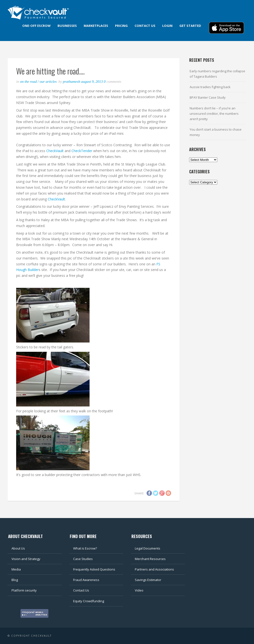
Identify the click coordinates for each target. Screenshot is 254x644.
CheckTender (82, 151)
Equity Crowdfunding (89, 601)
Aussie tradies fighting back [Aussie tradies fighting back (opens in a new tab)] (210, 87)
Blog (15, 580)
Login (167, 26)
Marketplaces (96, 26)
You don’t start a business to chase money (216, 132)
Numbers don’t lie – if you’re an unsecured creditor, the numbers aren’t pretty (214, 114)
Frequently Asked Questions (94, 569)
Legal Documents (148, 548)
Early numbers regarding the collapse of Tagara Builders (217, 74)
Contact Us (81, 590)
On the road (29, 82)
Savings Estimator (148, 580)
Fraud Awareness (86, 580)
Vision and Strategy (26, 559)
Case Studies (83, 559)
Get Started (190, 26)
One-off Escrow (36, 26)
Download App (226, 28)
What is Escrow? (85, 548)
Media (16, 569)
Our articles (48, 82)
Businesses (67, 26)
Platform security (24, 590)
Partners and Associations (154, 569)
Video (139, 590)
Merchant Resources (150, 559)
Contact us (145, 26)
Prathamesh (72, 82)
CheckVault (55, 151)
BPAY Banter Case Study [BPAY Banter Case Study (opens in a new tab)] (208, 97)
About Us (18, 548)
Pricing (121, 26)
